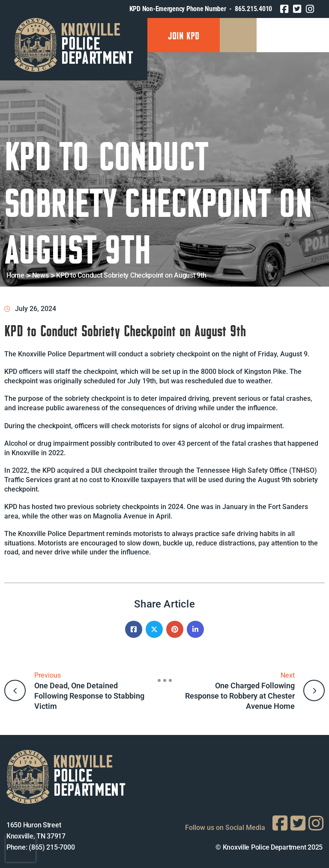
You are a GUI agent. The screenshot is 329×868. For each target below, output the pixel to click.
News (40, 275)
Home (15, 275)
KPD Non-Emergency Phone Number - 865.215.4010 (201, 9)
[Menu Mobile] (238, 35)
